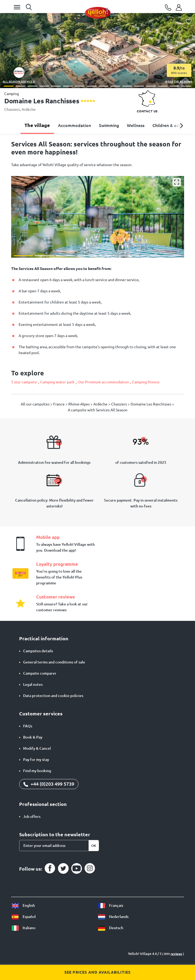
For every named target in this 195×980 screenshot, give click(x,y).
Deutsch (110, 928)
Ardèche (29, 109)
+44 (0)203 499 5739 (49, 784)
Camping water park (57, 382)
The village (37, 125)
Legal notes (33, 684)
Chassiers (12, 109)
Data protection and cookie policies (53, 696)
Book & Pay (33, 737)
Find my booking (37, 771)
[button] (9, 86)
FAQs (28, 726)
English (23, 905)
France (59, 404)
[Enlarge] (177, 182)
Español (23, 917)
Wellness (136, 125)
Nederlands (113, 917)
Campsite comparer (40, 673)
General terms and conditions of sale (54, 662)
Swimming (109, 125)
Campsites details (38, 651)
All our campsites (36, 404)
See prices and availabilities (98, 972)
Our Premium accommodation (103, 382)
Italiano (23, 928)
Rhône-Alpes (79, 404)
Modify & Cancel (37, 748)
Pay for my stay (36, 760)
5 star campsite (24, 382)
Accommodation (74, 125)
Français (110, 905)
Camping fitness (146, 382)
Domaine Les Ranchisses (151, 404)
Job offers (32, 817)
